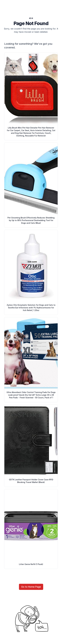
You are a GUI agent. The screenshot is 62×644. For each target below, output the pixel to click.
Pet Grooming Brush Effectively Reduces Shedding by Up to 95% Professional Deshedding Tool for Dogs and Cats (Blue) (31, 220)
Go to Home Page (31, 587)
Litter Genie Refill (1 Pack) (31, 564)
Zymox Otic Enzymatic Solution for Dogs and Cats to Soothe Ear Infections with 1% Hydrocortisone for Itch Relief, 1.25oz (31, 308)
